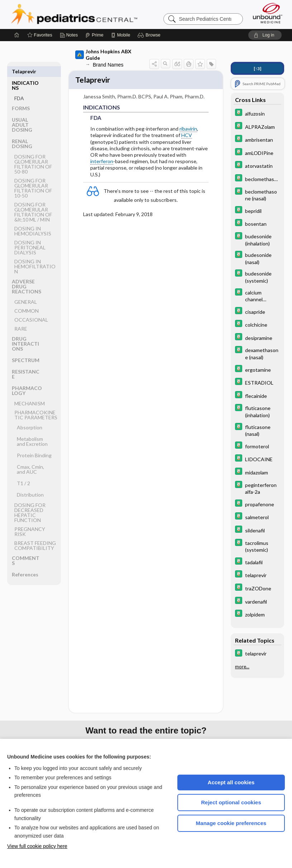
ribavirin (188, 130)
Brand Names (108, 65)
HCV (187, 136)
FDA (19, 87)
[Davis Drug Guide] (257, 113)
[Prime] (94, 35)
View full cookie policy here (37, 846)
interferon (102, 162)
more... (242, 667)
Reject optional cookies (231, 802)
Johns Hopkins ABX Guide (103, 55)
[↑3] (257, 69)
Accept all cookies (231, 782)
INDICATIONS (25, 74)
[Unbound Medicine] (268, 13)
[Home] (17, 35)
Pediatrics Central (100, 14)
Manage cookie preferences (231, 823)
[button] (150, 35)
